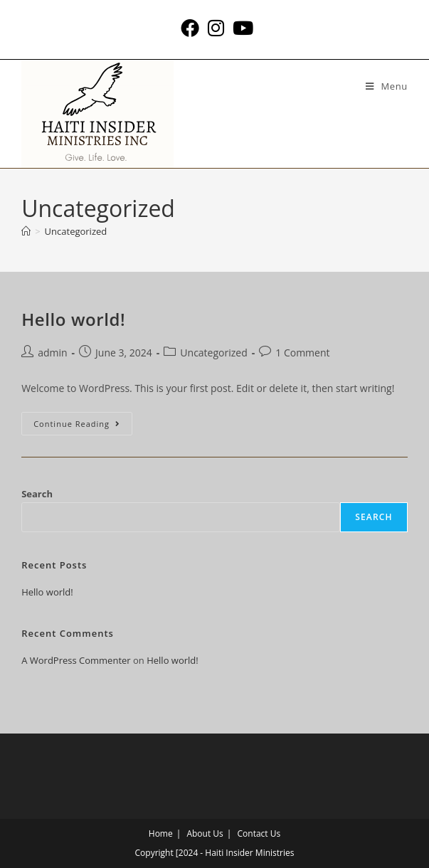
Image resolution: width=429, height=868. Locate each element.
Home (161, 833)
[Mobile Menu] (387, 86)
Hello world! (73, 319)
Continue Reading (83, 420)
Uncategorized (76, 231)
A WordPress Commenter (76, 660)
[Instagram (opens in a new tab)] (216, 28)
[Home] (26, 231)
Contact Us (259, 833)
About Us (205, 833)
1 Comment (302, 353)
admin (52, 353)
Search (37, 494)
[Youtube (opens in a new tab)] (241, 28)
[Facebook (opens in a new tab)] (190, 28)
